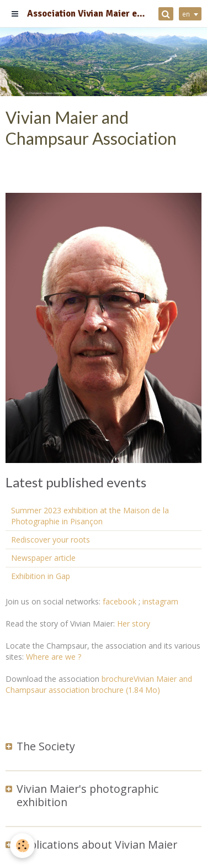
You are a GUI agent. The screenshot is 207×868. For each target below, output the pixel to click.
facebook (120, 601)
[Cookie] (22, 846)
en (186, 14)
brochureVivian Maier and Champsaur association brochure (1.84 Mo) (99, 684)
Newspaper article (43, 558)
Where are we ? (54, 657)
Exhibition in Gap (41, 576)
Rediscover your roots (51, 540)
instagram (160, 601)
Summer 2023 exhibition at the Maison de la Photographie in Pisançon (90, 516)
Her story (134, 624)
